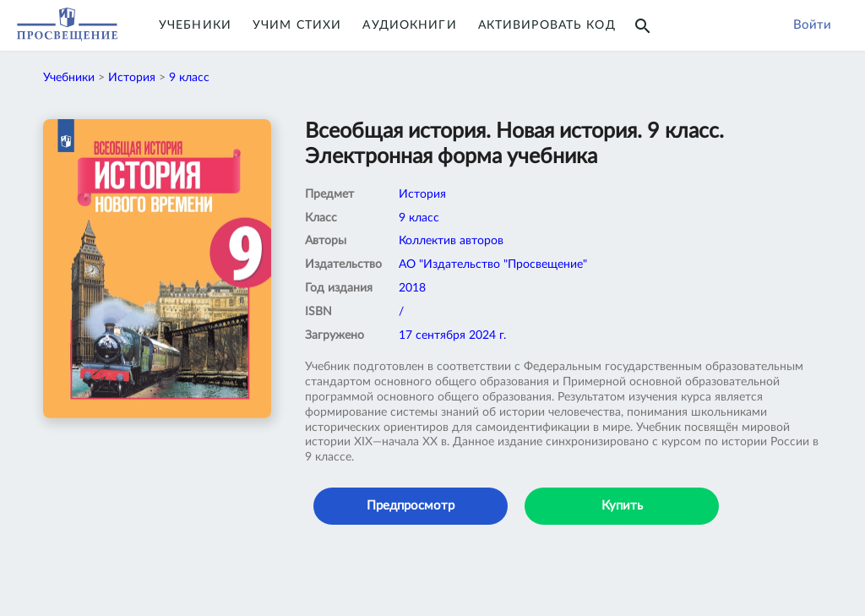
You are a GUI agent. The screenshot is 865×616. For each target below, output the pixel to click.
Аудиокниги (409, 25)
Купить (622, 506)
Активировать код (547, 25)
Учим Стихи (297, 25)
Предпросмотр (411, 506)
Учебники (195, 25)
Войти (812, 25)
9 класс (189, 78)
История (132, 78)
